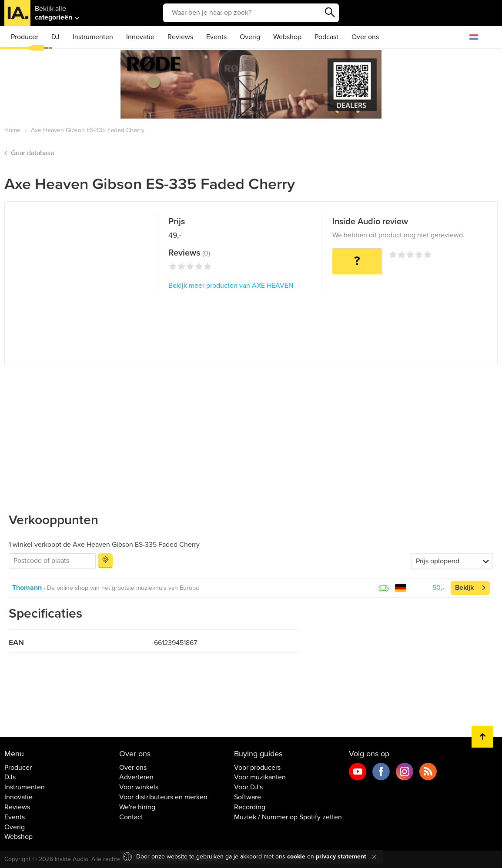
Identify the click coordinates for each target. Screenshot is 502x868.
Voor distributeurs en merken (163, 797)
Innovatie (140, 37)
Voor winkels (139, 787)
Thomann (27, 588)
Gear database (33, 153)
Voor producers (257, 768)
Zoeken (330, 13)
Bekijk (464, 588)
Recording (250, 807)
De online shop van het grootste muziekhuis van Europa (123, 588)
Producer (25, 37)
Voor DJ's (248, 787)
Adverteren (136, 777)
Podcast (326, 37)
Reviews (180, 37)
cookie (296, 856)
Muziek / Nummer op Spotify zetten (288, 817)
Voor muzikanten (260, 777)
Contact (131, 817)
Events (216, 37)
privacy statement (341, 856)
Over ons (365, 37)
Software (248, 797)
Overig (250, 37)
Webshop (287, 37)
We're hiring (137, 807)
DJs (10, 777)
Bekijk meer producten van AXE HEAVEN (231, 286)
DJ (55, 37)
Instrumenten (93, 37)
